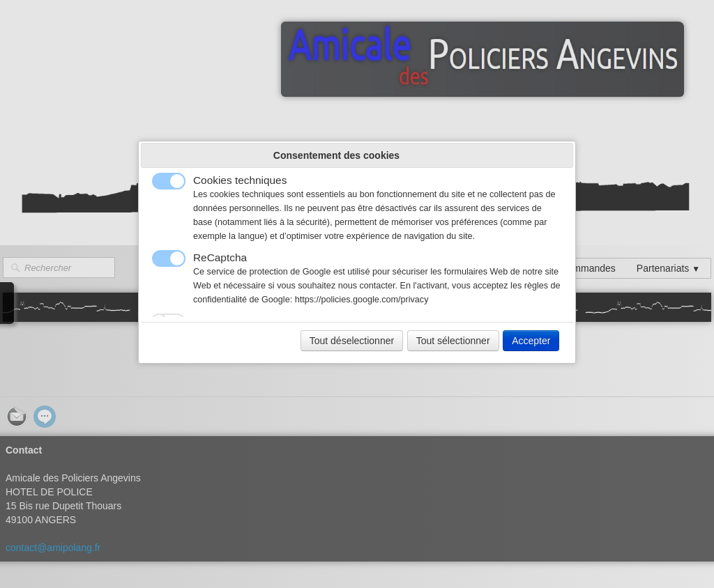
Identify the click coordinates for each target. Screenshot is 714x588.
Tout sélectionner (453, 341)
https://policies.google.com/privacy (362, 300)
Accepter (531, 341)
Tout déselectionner (352, 341)
